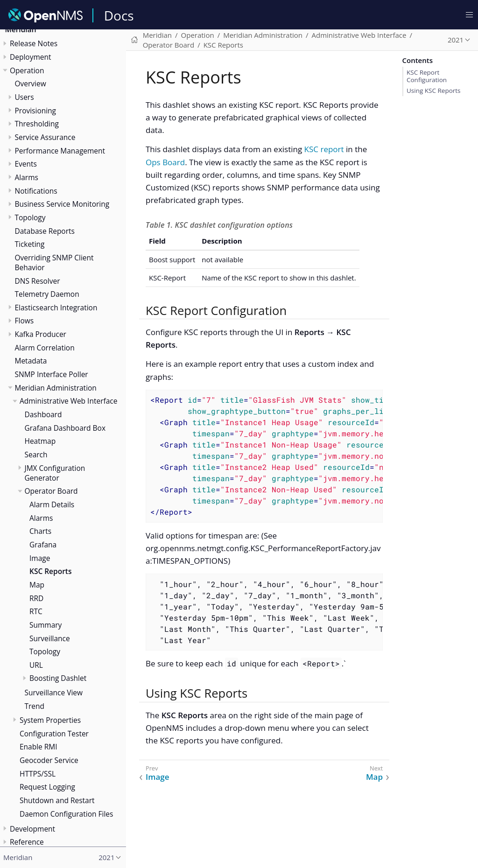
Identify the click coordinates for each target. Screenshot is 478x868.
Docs (119, 15)
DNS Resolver (38, 281)
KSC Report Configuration (427, 76)
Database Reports (45, 231)
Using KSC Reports (434, 91)
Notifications (36, 191)
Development (32, 829)
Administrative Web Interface (68, 401)
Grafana (43, 545)
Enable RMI (39, 747)
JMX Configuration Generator (55, 473)
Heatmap (40, 441)
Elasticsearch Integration (56, 308)
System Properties (50, 720)
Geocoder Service (49, 760)
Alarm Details (52, 504)
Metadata (31, 361)
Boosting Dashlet (58, 678)
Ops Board (165, 162)
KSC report (324, 149)
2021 (456, 40)
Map (37, 585)
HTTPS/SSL (38, 774)
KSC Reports (50, 571)
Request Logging (47, 787)
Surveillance (50, 638)
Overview (31, 84)
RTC (36, 611)
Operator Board (51, 491)
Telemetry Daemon (47, 294)
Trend (35, 706)
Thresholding (37, 124)
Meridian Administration (56, 388)
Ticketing (30, 244)
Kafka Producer (41, 334)
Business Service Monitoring (62, 204)
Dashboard (43, 414)
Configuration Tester (54, 734)
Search (36, 455)
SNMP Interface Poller (52, 374)
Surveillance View (54, 693)
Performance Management (60, 151)
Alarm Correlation (45, 348)
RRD (36, 598)
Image (40, 558)
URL (36, 665)
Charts (40, 531)
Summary (46, 625)
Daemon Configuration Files (66, 814)
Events (26, 164)
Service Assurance (45, 137)
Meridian (157, 35)
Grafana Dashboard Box (65, 428)
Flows (25, 321)
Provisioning (36, 111)
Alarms (27, 177)
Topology (30, 217)
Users (25, 97)
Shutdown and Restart (57, 800)
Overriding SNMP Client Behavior (54, 262)
